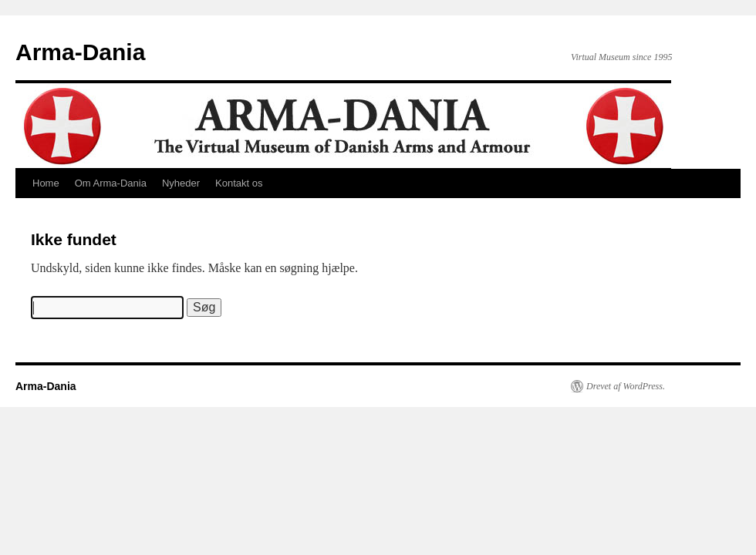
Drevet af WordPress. (626, 386)
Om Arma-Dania (111, 183)
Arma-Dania (80, 52)
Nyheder (181, 183)
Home (46, 183)
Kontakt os (239, 183)
